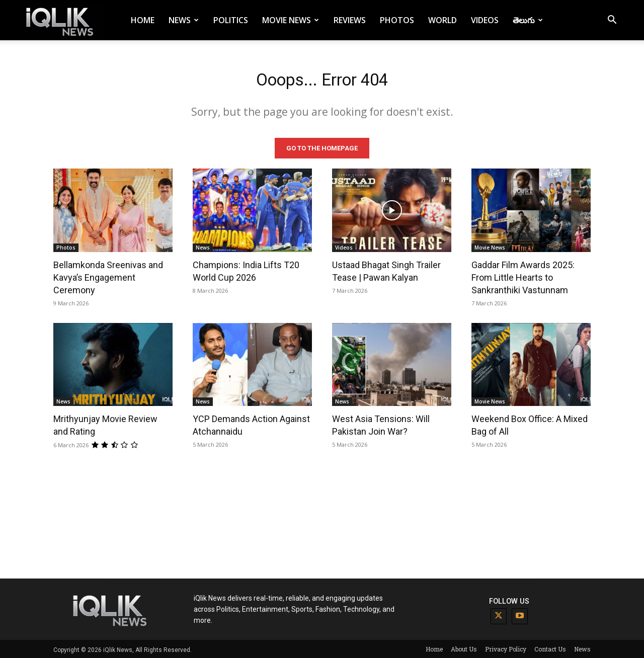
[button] (612, 21)
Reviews (350, 20)
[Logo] (61, 20)
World (442, 20)
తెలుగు (528, 20)
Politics (231, 20)
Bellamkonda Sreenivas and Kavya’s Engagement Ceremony (108, 275)
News (184, 20)
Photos (397, 20)
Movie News (291, 20)
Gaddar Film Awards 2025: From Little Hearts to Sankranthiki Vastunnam (523, 275)
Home (143, 20)
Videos (485, 20)
